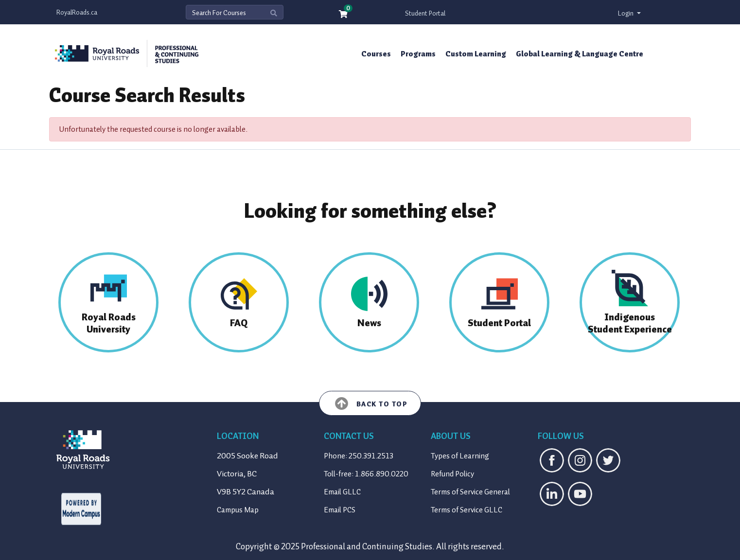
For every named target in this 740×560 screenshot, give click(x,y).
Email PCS (340, 510)
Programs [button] (418, 54)
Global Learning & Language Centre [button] (580, 54)
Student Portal (425, 13)
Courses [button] (376, 54)
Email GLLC (342, 492)
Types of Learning (460, 456)
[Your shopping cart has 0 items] (344, 15)
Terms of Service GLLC (467, 510)
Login (626, 13)
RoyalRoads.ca (77, 12)
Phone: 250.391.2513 (359, 456)
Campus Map (238, 510)
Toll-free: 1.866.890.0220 (366, 474)
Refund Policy (452, 474)
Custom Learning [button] (476, 54)
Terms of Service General (470, 492)
